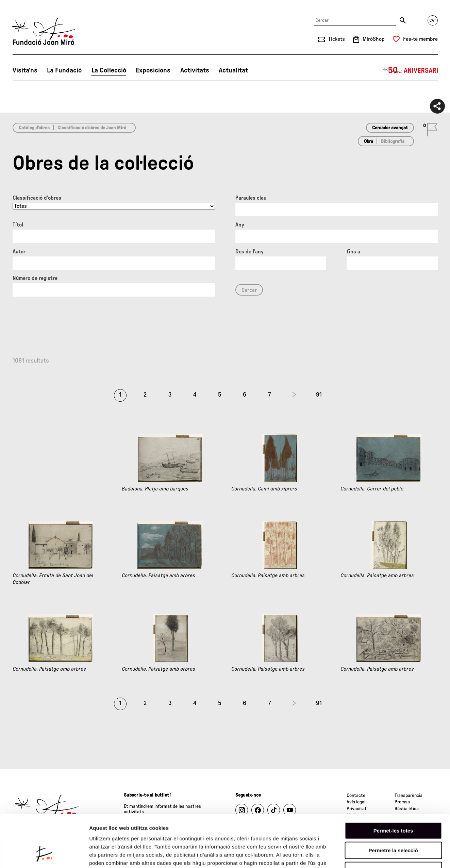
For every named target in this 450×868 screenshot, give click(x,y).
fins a (353, 252)
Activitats (195, 70)
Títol (18, 225)
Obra (369, 141)
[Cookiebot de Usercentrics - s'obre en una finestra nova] (44, 855)
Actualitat (233, 70)
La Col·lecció (109, 70)
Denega (393, 825)
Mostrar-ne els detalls (391, 855)
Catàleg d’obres (34, 128)
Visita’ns (25, 70)
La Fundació (64, 70)
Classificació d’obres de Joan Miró (92, 128)
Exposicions (153, 70)
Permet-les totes (393, 785)
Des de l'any (249, 252)
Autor (19, 252)
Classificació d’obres (37, 198)
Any (240, 225)
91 (319, 395)
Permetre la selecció (393, 805)
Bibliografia (393, 141)
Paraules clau (251, 198)
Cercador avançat (390, 128)
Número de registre (35, 278)
